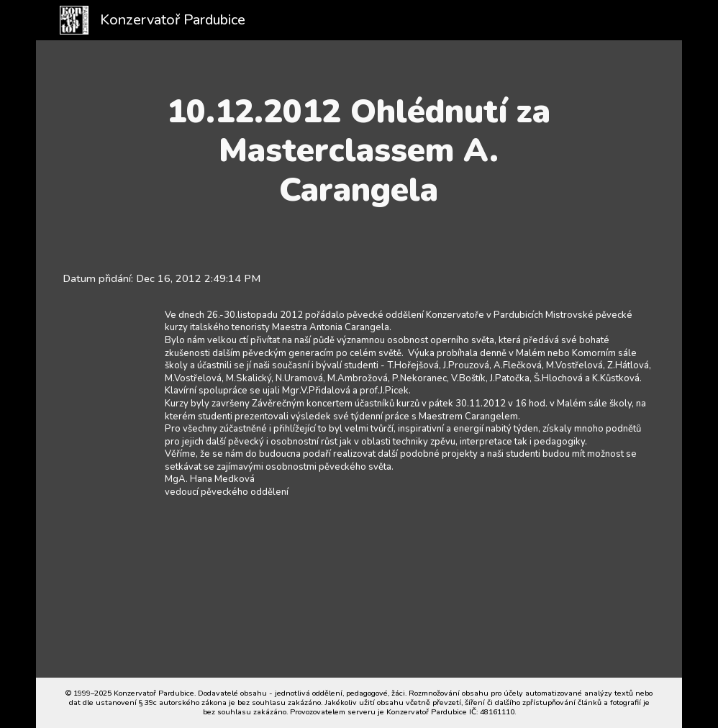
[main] (359, 151)
